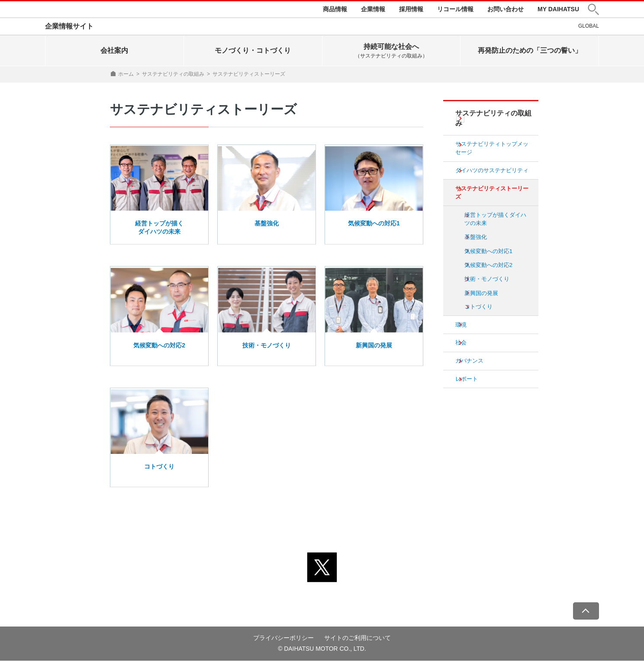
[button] (593, 10)
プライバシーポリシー (283, 639)
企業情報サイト (69, 27)
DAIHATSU (73, 10)
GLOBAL (589, 27)
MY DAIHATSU (558, 10)
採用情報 (411, 10)
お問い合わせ (506, 10)
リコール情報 (455, 10)
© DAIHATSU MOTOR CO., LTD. (322, 650)
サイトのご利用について (357, 639)
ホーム (126, 75)
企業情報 (373, 10)
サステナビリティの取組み (173, 75)
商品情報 (335, 10)
